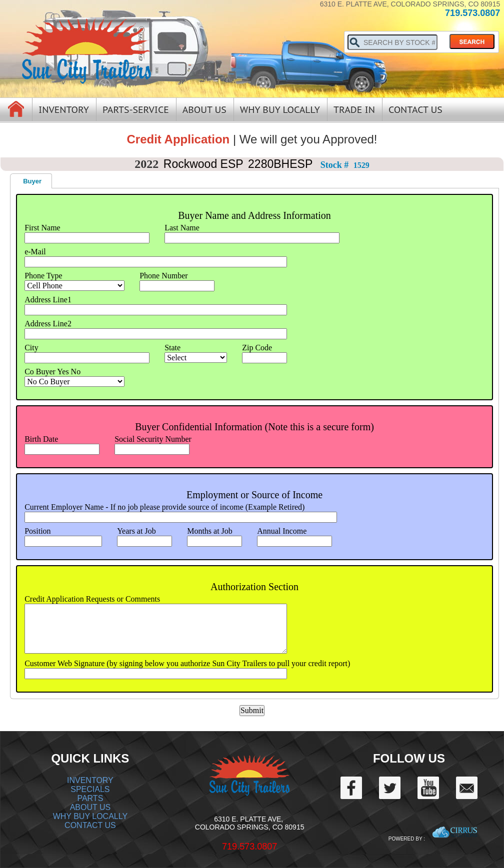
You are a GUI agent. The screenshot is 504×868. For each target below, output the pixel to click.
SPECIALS (90, 789)
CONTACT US (90, 825)
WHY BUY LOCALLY (90, 816)
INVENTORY (90, 780)
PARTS (90, 798)
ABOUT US (90, 807)
